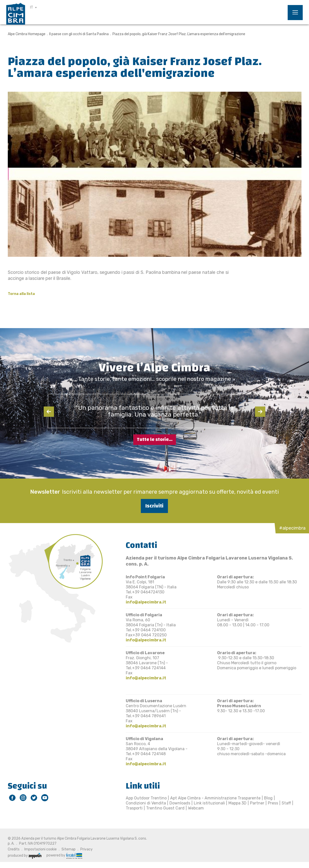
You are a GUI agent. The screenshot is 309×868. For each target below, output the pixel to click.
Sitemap (69, 849)
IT (32, 7)
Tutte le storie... (155, 440)
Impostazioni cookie (41, 849)
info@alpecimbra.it (146, 602)
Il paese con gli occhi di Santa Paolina (79, 34)
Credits (14, 849)
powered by (64, 855)
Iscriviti (154, 506)
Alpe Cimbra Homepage (27, 34)
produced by (25, 856)
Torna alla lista (21, 294)
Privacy (86, 849)
